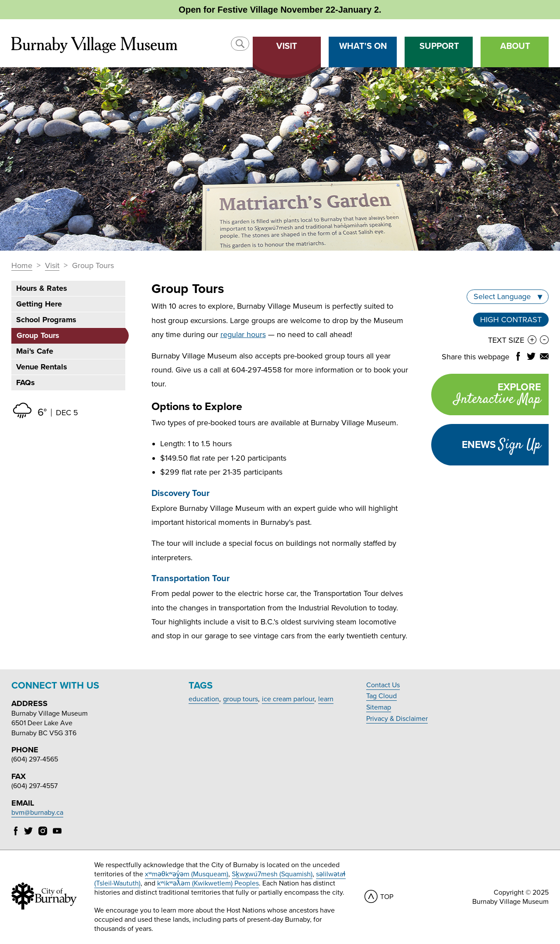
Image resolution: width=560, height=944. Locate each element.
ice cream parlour (288, 699)
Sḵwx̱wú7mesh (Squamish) (272, 874)
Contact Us (383, 685)
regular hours (243, 334)
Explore (486, 395)
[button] (240, 44)
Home (22, 266)
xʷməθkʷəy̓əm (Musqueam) (187, 874)
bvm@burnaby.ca (37, 813)
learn (326, 699)
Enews (501, 445)
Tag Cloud (381, 696)
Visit (52, 266)
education (204, 699)
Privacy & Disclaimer (397, 719)
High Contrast (511, 320)
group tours (240, 699)
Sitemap (379, 707)
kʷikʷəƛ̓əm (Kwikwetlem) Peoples (208, 883)
